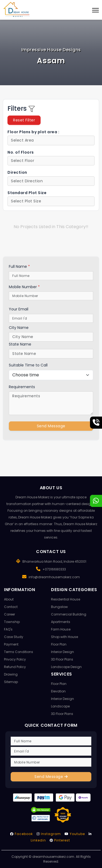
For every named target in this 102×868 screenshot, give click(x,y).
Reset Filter (24, 120)
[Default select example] (51, 140)
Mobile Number (24, 287)
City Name (19, 328)
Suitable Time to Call (28, 365)
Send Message (51, 426)
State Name (20, 344)
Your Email (19, 309)
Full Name (19, 266)
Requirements (22, 387)
